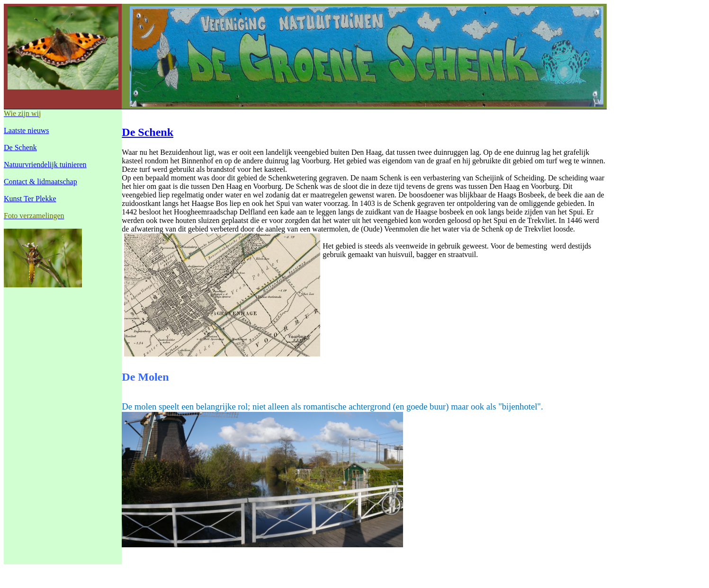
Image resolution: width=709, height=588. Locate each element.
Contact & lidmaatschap (40, 182)
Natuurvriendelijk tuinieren (45, 165)
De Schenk (20, 147)
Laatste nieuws (27, 130)
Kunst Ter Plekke (30, 199)
